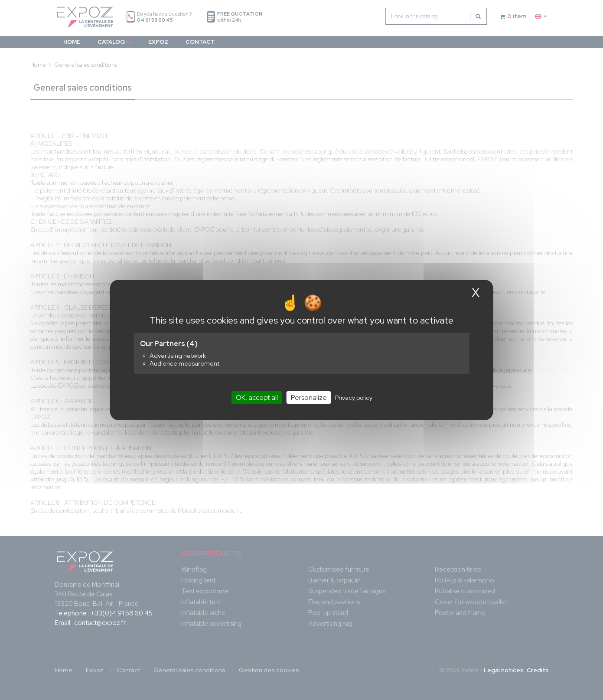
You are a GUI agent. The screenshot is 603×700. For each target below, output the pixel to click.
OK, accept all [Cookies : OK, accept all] (257, 397)
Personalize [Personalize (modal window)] (309, 397)
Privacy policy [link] (354, 398)
